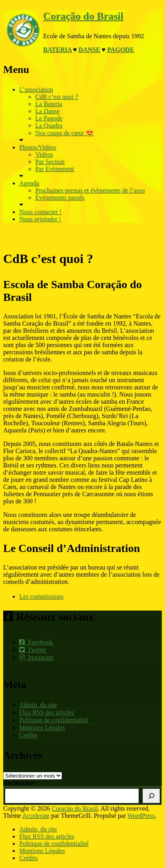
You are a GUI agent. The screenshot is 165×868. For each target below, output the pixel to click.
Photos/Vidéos (38, 147)
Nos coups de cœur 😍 (64, 133)
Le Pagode (49, 118)
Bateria (57, 50)
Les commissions (41, 596)
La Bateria (49, 104)
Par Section (50, 162)
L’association (36, 89)
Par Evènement (55, 169)
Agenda (29, 183)
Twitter (33, 650)
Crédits (28, 735)
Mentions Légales (42, 728)
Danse (89, 50)
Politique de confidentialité (54, 720)
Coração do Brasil (83, 16)
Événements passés (60, 197)
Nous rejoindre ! (40, 219)
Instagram (36, 657)
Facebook (36, 642)
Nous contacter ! (40, 212)
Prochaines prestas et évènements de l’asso (90, 190)
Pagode (120, 50)
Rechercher (19, 783)
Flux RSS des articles (47, 712)
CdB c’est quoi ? (57, 97)
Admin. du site (38, 705)
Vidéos (44, 154)
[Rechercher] (151, 796)
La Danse (47, 111)
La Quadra (49, 125)
